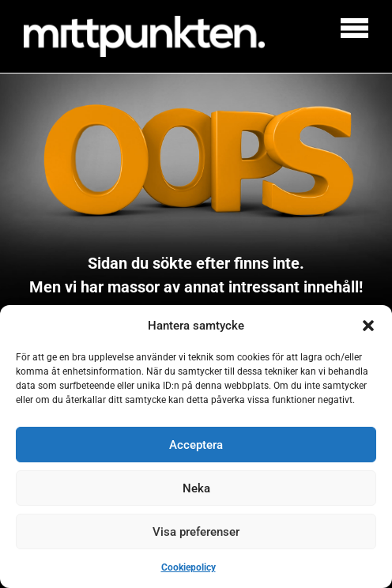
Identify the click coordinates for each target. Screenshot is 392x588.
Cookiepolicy (188, 567)
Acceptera (196, 445)
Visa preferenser (196, 532)
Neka (196, 488)
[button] (368, 326)
